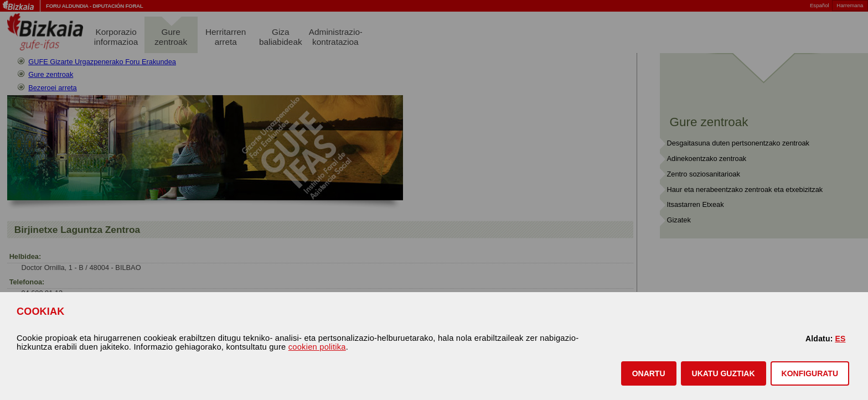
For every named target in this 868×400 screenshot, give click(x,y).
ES (840, 339)
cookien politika (317, 347)
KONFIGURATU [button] (810, 373)
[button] (649, 373)
